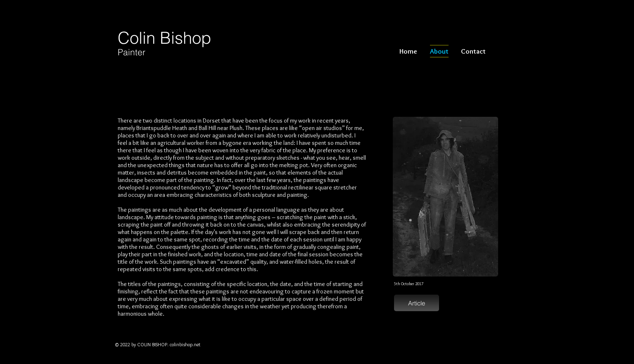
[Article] (417, 303)
